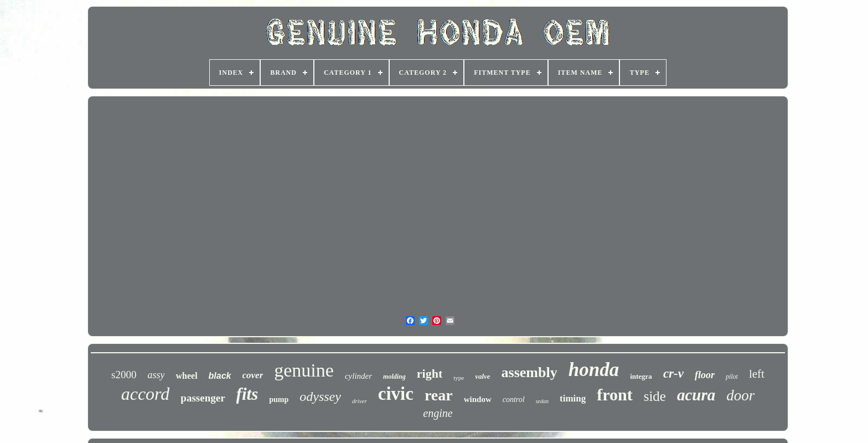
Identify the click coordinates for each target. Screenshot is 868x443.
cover (253, 375)
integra (641, 376)
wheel (186, 376)
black (220, 376)
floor (705, 375)
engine (438, 413)
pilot (732, 377)
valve (482, 376)
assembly (529, 372)
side (655, 396)
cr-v (673, 374)
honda (594, 370)
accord (146, 394)
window (478, 399)
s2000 (124, 375)
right (430, 374)
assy (156, 375)
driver (360, 401)
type (459, 378)
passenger (203, 398)
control (514, 400)
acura (696, 395)
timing (573, 398)
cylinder (358, 376)
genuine (304, 370)
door (740, 395)
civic (396, 394)
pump (279, 400)
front (614, 395)
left (757, 374)
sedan (542, 401)
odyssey (320, 396)
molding (394, 377)
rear (439, 395)
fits (247, 394)
